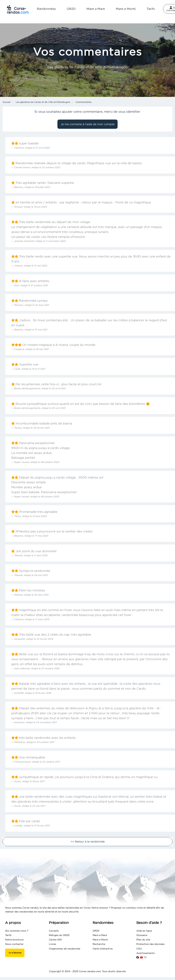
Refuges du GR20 (59, 935)
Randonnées (46, 9)
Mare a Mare (96, 9)
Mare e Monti (126, 9)
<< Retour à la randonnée (88, 842)
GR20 (71, 9)
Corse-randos (18, 10)
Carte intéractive (103, 949)
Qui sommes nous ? (17, 931)
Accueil (6, 102)
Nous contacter (14, 944)
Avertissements (146, 953)
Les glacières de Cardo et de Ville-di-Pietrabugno (43, 102)
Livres (52, 944)
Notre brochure (14, 940)
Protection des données (150, 944)
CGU (139, 949)
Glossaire (142, 935)
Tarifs (151, 9)
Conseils (54, 931)
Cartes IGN (55, 940)
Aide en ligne (144, 931)
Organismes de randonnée (65, 949)
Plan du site (143, 940)
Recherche (99, 944)
